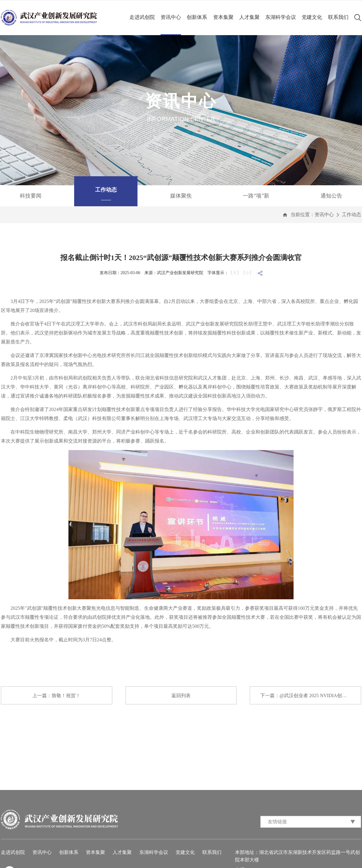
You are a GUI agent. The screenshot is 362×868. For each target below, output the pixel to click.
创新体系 (197, 17)
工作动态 (351, 215)
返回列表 (181, 696)
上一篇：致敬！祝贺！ (56, 696)
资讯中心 (171, 17)
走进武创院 (142, 17)
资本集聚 (223, 17)
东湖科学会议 (281, 17)
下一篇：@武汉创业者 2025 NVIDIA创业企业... (310, 696)
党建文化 (312, 17)
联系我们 (338, 17)
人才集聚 (249, 17)
